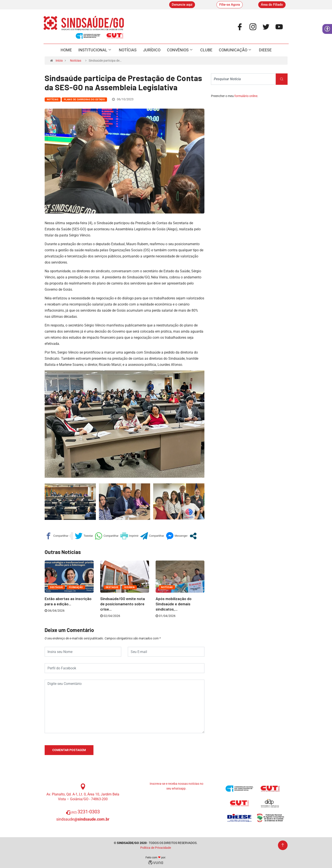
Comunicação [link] (235, 50)
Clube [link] (206, 50)
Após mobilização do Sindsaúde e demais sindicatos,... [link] (174, 604)
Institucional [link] (95, 50)
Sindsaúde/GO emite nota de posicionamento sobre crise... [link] (123, 604)
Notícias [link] (128, 50)
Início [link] (59, 61)
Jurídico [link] (152, 50)
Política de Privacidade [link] (156, 848)
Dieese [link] (265, 50)
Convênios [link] (180, 50)
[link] (182, 5)
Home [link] (66, 50)
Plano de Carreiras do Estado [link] (84, 100)
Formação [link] (76, 587)
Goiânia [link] (129, 587)
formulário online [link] (246, 96)
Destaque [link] (56, 587)
